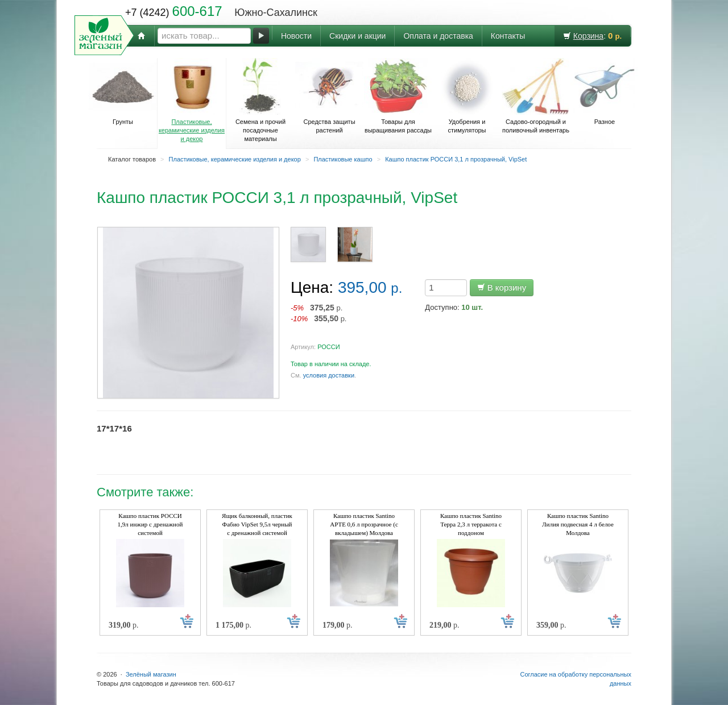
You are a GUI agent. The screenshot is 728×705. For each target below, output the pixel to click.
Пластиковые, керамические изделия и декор (192, 100)
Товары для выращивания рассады (398, 96)
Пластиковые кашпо (343, 159)
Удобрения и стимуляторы (467, 96)
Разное (605, 92)
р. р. (319, 313)
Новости (296, 36)
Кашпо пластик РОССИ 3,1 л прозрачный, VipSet (456, 159)
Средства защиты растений (329, 96)
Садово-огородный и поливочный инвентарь (536, 96)
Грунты (123, 92)
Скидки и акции (357, 36)
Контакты (508, 36)
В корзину (502, 287)
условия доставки (329, 375)
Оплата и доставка (438, 36)
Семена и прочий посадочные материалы (260, 100)
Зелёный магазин (151, 674)
